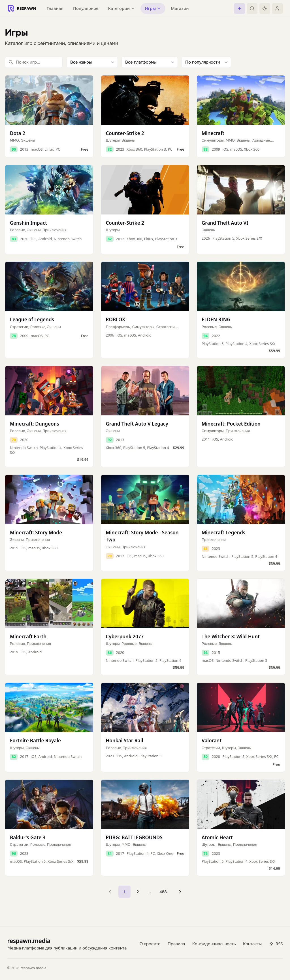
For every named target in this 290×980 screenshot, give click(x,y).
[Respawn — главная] (22, 8)
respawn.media (29, 941)
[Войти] (277, 8)
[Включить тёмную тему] (265, 8)
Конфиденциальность (214, 944)
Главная (55, 8)
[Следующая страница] (180, 892)
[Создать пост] (239, 8)
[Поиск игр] (34, 62)
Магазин (180, 8)
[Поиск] (252, 8)
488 (163, 892)
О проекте (150, 944)
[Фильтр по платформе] (150, 62)
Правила (176, 944)
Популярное (86, 8)
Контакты (252, 944)
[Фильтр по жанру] (92, 62)
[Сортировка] (206, 62)
